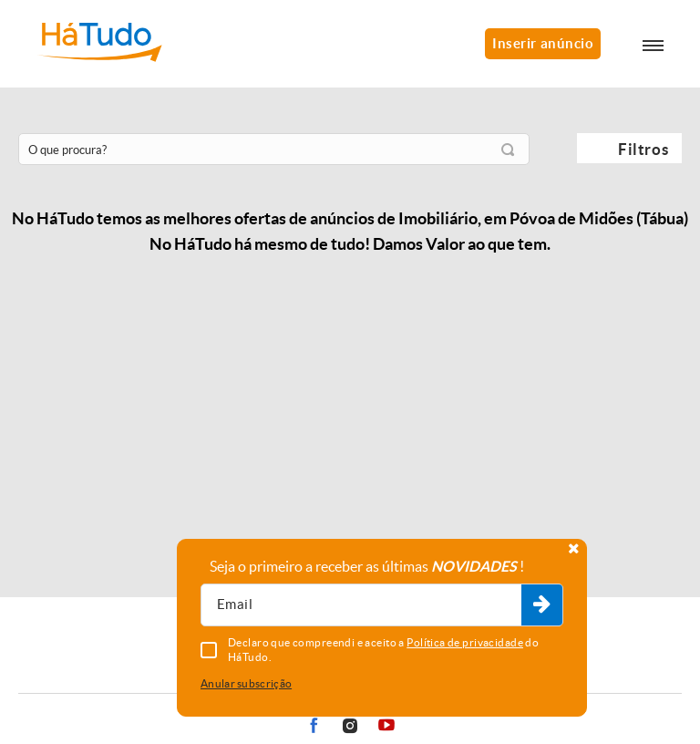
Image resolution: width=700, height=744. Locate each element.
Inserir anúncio (543, 43)
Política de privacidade (465, 642)
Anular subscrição (246, 683)
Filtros (643, 149)
